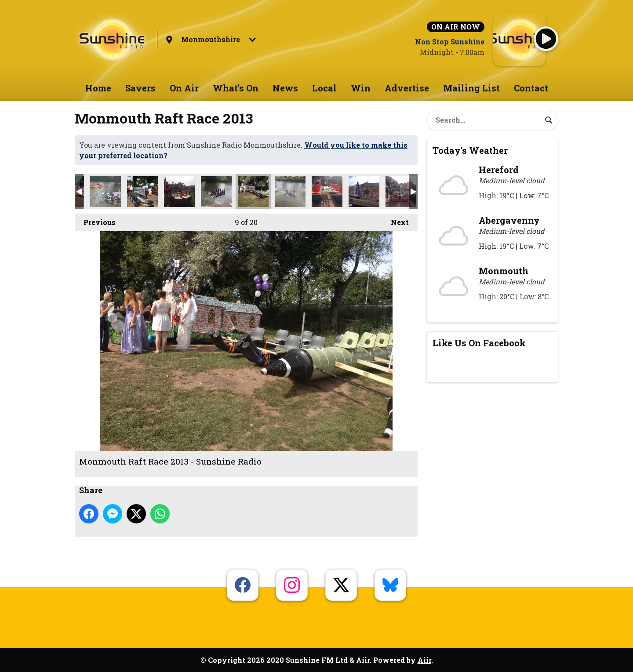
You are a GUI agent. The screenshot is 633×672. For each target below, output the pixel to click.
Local (324, 88)
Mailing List (471, 88)
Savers (140, 88)
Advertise (407, 88)
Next (395, 220)
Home (98, 88)
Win (361, 88)
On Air (184, 88)
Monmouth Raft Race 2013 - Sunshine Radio (105, 192)
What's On (236, 88)
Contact (531, 88)
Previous (95, 220)
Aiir (424, 660)
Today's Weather (470, 150)
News (285, 88)
